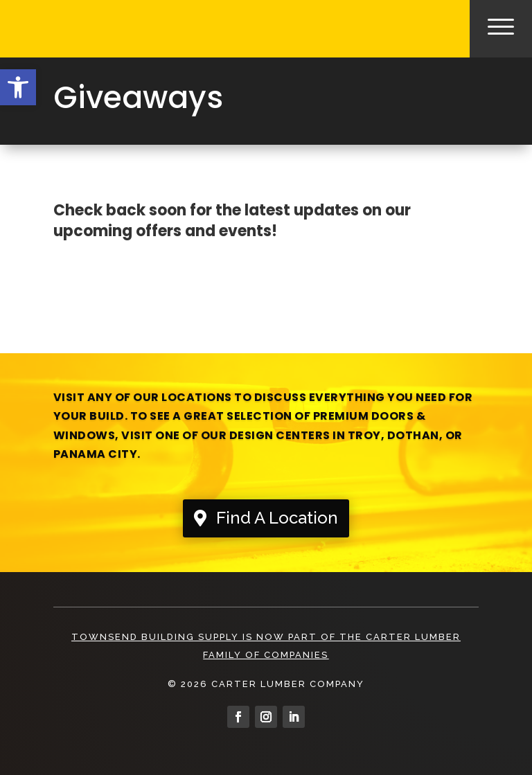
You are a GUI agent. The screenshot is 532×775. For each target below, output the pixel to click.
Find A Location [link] (277, 518)
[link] (18, 87)
